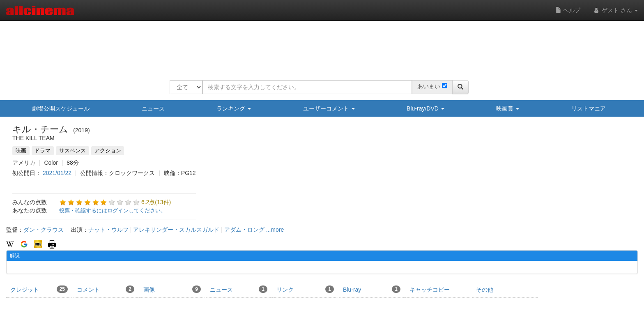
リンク (305, 289)
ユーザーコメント (329, 108)
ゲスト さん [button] (615, 10)
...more (275, 230)
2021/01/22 (57, 173)
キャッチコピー (430, 290)
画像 (172, 289)
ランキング (234, 108)
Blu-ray (372, 289)
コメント (106, 289)
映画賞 (508, 108)
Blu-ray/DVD (425, 108)
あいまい (429, 86)
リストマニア (589, 108)
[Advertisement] (319, 45)
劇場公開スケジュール (61, 108)
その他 (485, 290)
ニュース (153, 108)
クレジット (39, 289)
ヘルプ (568, 10)
